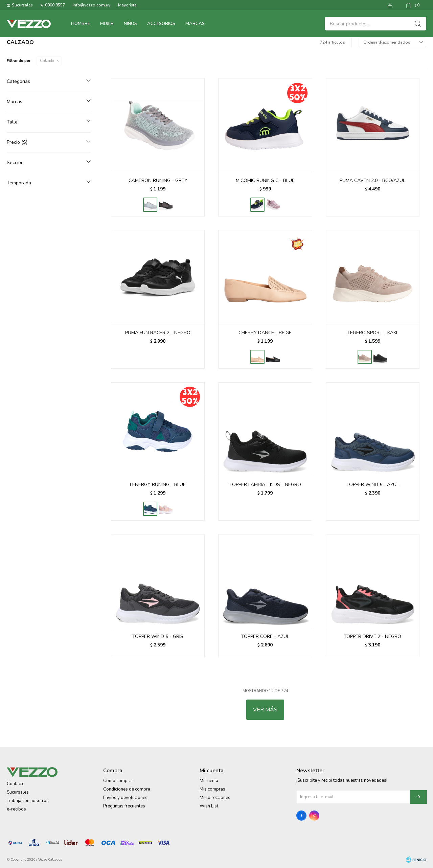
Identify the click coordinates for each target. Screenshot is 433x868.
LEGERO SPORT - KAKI (372, 333)
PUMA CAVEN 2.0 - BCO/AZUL (372, 180)
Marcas (195, 24)
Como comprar (118, 781)
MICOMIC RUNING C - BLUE (265, 180)
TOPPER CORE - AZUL (265, 636)
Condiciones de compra (127, 789)
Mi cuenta (209, 781)
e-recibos (16, 809)
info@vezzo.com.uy (92, 5)
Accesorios (161, 24)
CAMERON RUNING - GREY (158, 180)
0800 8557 (55, 5)
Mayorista (127, 5)
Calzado (47, 61)
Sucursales (22, 5)
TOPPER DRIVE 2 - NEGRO (372, 636)
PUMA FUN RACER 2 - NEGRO (158, 333)
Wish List (209, 806)
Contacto (16, 784)
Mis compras (212, 789)
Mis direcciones (215, 798)
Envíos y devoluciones (125, 798)
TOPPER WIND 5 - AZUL (373, 485)
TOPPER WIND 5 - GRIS (158, 636)
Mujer (107, 24)
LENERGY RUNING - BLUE (158, 485)
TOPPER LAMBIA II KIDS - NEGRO (265, 485)
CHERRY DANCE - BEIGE (265, 333)
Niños (130, 24)
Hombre (81, 24)
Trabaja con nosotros (28, 801)
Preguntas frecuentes (124, 806)
